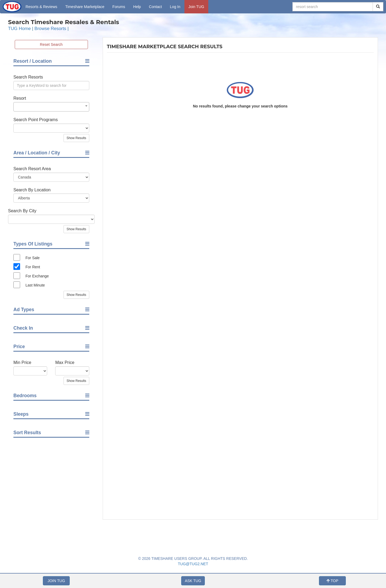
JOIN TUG (56, 581)
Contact (155, 7)
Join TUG (196, 7)
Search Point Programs (36, 120)
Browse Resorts (50, 29)
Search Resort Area (32, 169)
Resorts (41, 7)
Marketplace (85, 7)
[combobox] (51, 107)
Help (137, 7)
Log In (175, 7)
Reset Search (51, 44)
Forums (119, 7)
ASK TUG (193, 581)
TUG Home (19, 29)
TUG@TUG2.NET (193, 564)
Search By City (22, 211)
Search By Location (32, 190)
